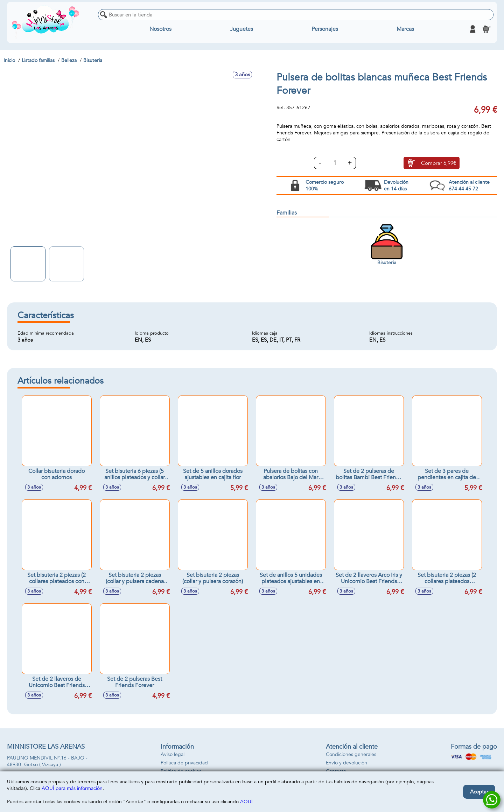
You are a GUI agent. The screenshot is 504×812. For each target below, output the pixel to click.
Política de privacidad (184, 763)
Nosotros (160, 29)
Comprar (439, 163)
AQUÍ (246, 802)
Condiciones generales (351, 754)
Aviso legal (173, 754)
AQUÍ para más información (72, 788)
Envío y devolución (346, 763)
